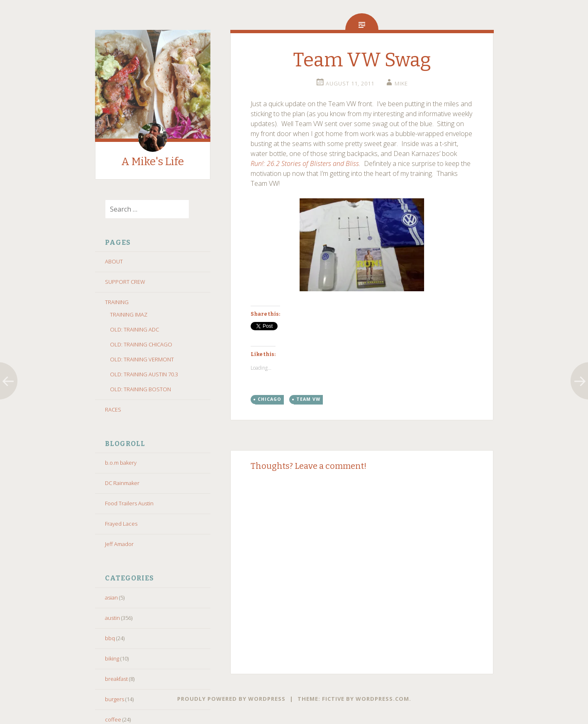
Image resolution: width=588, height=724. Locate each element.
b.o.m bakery (121, 463)
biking (112, 658)
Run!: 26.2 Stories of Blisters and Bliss (305, 163)
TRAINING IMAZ (129, 314)
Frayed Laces (121, 524)
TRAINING (117, 302)
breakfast (116, 679)
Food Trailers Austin (129, 503)
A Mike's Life (152, 162)
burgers (115, 699)
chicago (270, 399)
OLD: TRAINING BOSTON (140, 389)
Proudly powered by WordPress (231, 699)
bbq (110, 638)
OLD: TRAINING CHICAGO (141, 344)
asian (111, 597)
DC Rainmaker (122, 483)
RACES (113, 410)
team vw (308, 399)
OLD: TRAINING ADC (134, 329)
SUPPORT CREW (125, 282)
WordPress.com (382, 699)
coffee (113, 719)
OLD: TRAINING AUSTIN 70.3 (144, 374)
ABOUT (114, 261)
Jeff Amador (119, 544)
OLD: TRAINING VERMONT (142, 359)
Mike (401, 83)
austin (112, 618)
